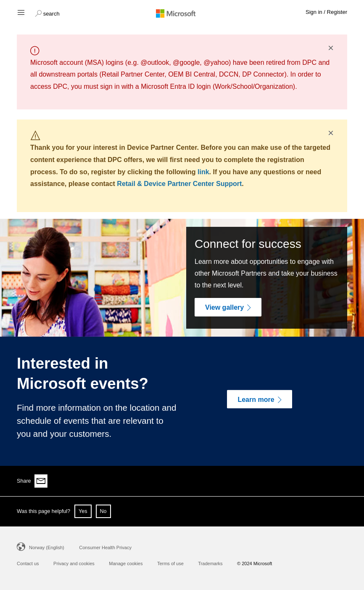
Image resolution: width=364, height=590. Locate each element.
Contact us (28, 563)
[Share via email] (41, 481)
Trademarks (210, 563)
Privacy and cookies (74, 563)
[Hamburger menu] (20, 12)
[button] (47, 13)
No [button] (103, 511)
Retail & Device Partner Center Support (179, 184)
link (203, 172)
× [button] (331, 48)
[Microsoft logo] (182, 13)
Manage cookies (126, 563)
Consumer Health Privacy (105, 547)
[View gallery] (228, 307)
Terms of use (170, 563)
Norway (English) (47, 547)
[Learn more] (259, 399)
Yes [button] (83, 511)
